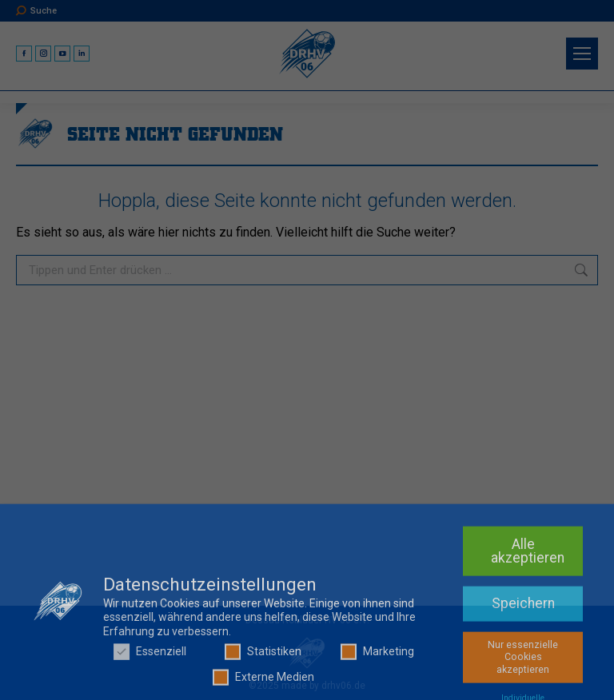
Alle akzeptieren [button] (528, 659)
